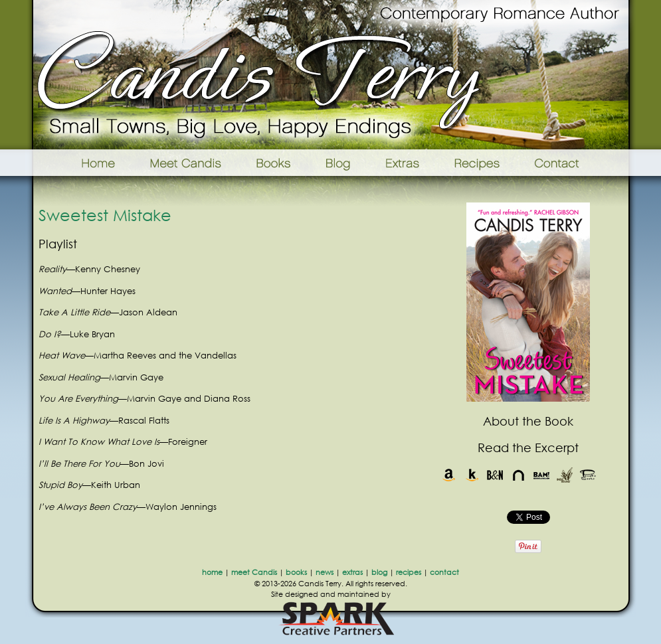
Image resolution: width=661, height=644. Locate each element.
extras (352, 572)
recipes (409, 572)
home (212, 572)
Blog (338, 163)
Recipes (478, 163)
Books (274, 163)
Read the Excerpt (528, 447)
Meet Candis (189, 163)
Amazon (449, 475)
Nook (519, 475)
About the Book (528, 421)
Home (81, 163)
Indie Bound (565, 475)
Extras (402, 163)
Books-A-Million (542, 475)
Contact (578, 163)
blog (379, 572)
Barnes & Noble (495, 475)
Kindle (472, 475)
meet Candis (254, 572)
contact (444, 572)
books (296, 572)
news (325, 572)
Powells (588, 475)
